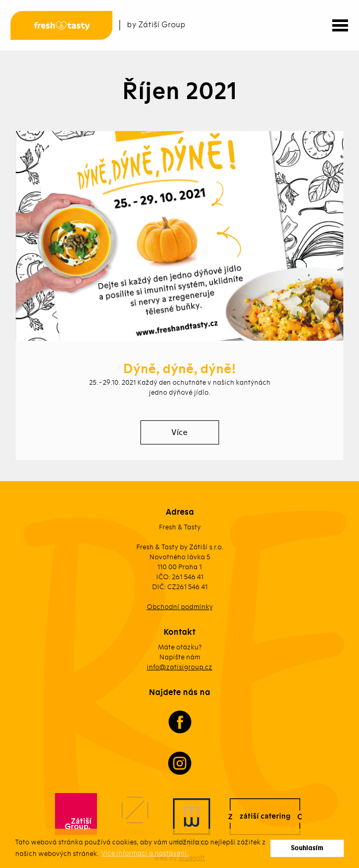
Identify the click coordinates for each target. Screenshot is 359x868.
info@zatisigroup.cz (179, 667)
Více (179, 432)
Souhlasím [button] (307, 848)
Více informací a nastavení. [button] (145, 853)
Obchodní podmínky (180, 607)
